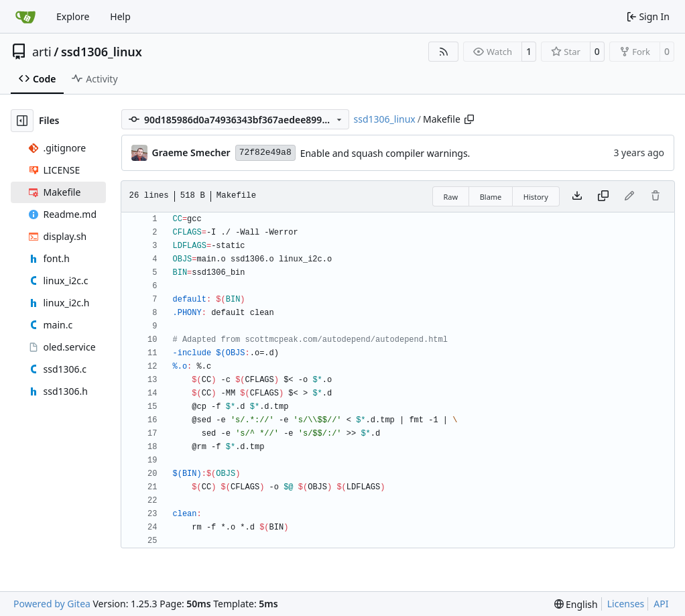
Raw (451, 197)
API (661, 604)
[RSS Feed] (444, 52)
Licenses (626, 604)
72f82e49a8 (265, 152)
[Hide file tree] (22, 121)
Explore (73, 16)
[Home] (25, 17)
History (536, 197)
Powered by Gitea (52, 604)
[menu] (576, 604)
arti (42, 52)
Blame (491, 197)
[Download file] (577, 196)
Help (120, 16)
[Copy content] (603, 196)
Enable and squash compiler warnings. (385, 153)
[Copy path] (469, 119)
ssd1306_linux (102, 52)
